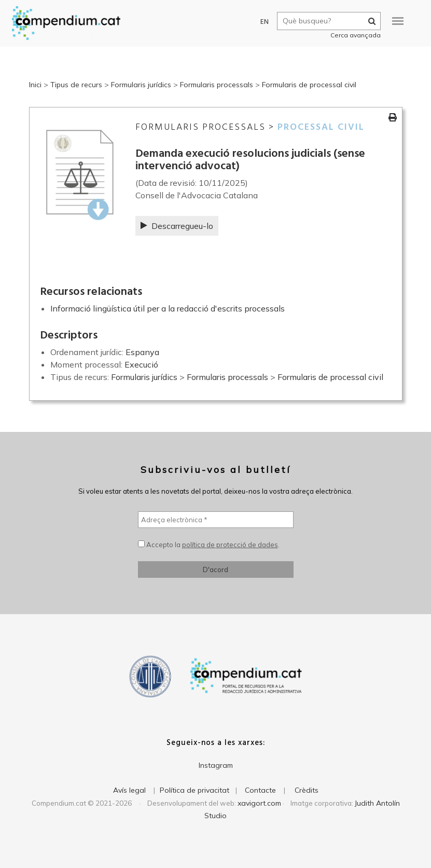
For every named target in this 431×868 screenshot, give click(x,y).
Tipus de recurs (76, 85)
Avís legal (129, 790)
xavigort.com (259, 803)
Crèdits (307, 790)
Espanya (142, 352)
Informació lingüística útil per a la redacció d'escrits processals (168, 308)
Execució (141, 364)
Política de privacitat (194, 790)
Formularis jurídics (141, 85)
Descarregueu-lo (177, 226)
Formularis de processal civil (309, 85)
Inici (35, 85)
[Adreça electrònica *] (216, 520)
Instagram (216, 765)
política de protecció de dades (230, 545)
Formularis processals (217, 85)
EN (261, 22)
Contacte (260, 790)
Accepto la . (209, 545)
